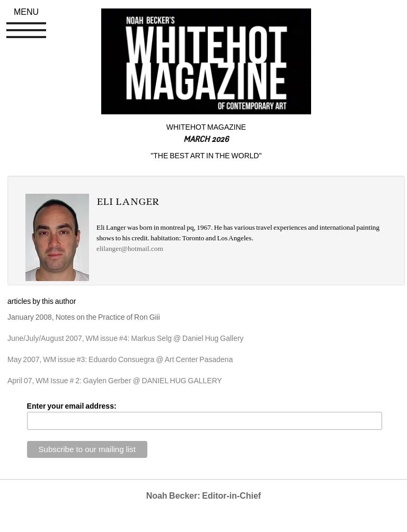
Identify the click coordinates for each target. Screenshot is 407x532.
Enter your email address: (72, 406)
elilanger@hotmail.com (130, 249)
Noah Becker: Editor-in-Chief (204, 496)
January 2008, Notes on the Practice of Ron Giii (84, 317)
